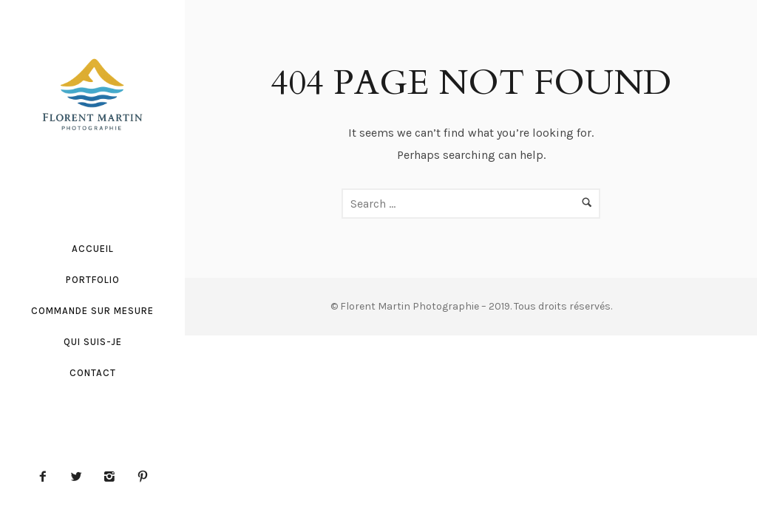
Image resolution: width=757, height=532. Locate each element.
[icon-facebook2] (47, 477)
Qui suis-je (93, 342)
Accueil (93, 249)
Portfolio (93, 280)
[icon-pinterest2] (143, 477)
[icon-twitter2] (80, 477)
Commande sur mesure (92, 311)
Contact (93, 373)
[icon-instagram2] (113, 477)
